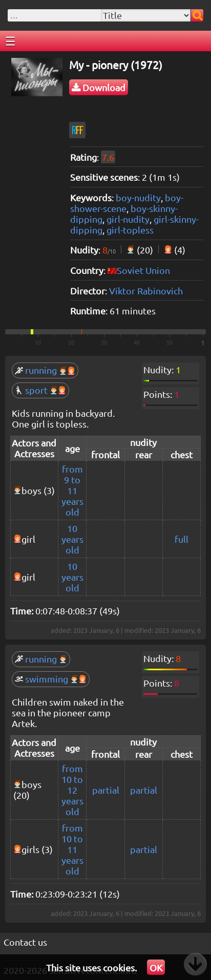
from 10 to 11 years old (72, 849)
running (45, 370)
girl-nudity (128, 219)
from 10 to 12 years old (72, 790)
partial (106, 790)
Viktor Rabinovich (146, 291)
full (182, 539)
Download (99, 87)
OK (156, 967)
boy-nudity (138, 197)
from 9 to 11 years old (72, 490)
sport (40, 390)
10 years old (72, 539)
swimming (51, 679)
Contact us (25, 942)
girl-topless (130, 230)
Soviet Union (143, 270)
